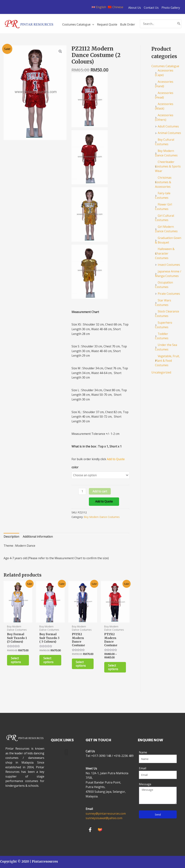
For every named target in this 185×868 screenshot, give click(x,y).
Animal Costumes (169, 131)
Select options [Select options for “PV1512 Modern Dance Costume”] (81, 664)
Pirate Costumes (169, 288)
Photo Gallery (171, 8)
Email (143, 768)
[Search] (179, 24)
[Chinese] (116, 7)
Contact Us (151, 8)
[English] (99, 7)
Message (145, 784)
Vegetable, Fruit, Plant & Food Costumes (167, 353)
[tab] (11, 537)
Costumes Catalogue (165, 66)
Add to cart (100, 491)
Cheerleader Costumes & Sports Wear (168, 164)
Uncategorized (161, 364)
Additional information (38, 537)
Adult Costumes (168, 125)
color (75, 467)
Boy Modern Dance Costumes (102, 517)
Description (11, 537)
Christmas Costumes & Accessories (163, 179)
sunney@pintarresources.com (106, 814)
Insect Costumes (169, 259)
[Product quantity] (82, 492)
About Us (135, 8)
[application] (92, 24)
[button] (66, 752)
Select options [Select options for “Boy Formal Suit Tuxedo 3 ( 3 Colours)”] (49, 661)
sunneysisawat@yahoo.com (104, 818)
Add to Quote (104, 502)
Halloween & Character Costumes (165, 249)
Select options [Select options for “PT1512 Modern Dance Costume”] (113, 668)
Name (143, 752)
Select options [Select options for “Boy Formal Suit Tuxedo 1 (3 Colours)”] (16, 661)
